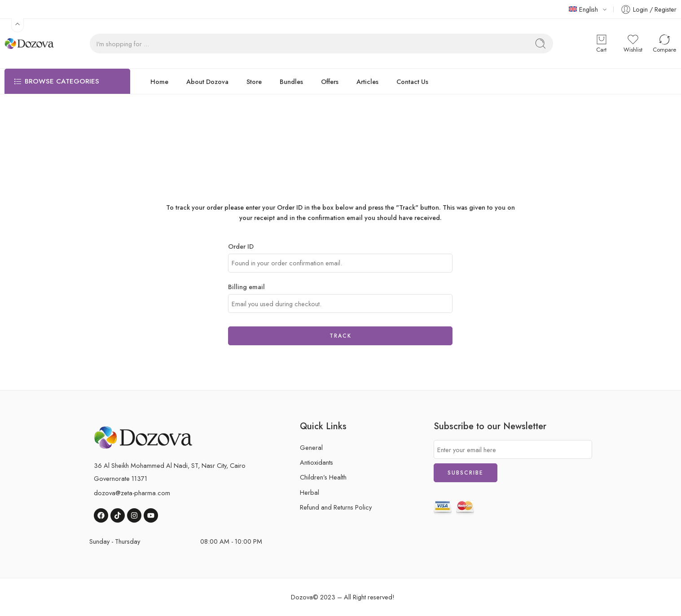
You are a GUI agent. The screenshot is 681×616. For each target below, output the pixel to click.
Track (340, 336)
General (311, 447)
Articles (367, 81)
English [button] (583, 9)
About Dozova (207, 81)
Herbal (310, 492)
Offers (330, 81)
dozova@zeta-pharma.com (132, 493)
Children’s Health (323, 477)
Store (254, 81)
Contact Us (412, 81)
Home (159, 81)
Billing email (246, 287)
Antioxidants (316, 462)
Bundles (291, 81)
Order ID (241, 246)
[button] (18, 25)
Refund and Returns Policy (336, 507)
